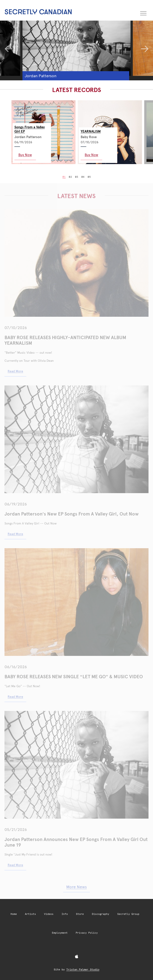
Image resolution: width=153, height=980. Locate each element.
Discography (101, 914)
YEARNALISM (91, 131)
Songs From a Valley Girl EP (30, 129)
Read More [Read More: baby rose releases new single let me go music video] (15, 697)
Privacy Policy (87, 933)
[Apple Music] (77, 957)
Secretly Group (128, 914)
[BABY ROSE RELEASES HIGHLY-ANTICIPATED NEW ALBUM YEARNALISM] (76, 263)
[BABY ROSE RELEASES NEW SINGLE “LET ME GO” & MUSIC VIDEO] (76, 602)
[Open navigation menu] (144, 12)
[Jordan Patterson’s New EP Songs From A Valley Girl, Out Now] (76, 439)
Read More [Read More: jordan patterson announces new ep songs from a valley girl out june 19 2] (15, 534)
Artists (30, 914)
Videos (49, 914)
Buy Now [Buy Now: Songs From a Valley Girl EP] (25, 155)
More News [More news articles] (76, 887)
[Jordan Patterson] (76, 46)
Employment (60, 933)
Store (80, 914)
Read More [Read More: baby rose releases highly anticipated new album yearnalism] (15, 371)
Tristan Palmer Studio (83, 969)
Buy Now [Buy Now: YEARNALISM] (91, 155)
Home (14, 914)
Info (65, 914)
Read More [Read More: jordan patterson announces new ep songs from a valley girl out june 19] (15, 865)
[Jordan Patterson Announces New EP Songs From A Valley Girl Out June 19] (76, 765)
